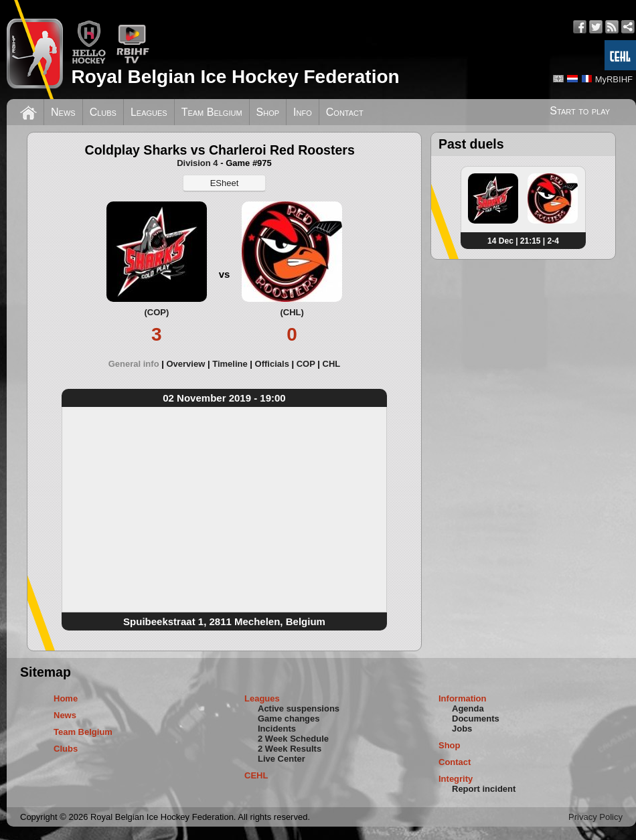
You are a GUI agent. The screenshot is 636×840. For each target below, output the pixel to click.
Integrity (456, 779)
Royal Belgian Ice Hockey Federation (235, 77)
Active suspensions (299, 708)
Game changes (289, 719)
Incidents (277, 729)
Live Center (282, 759)
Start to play (580, 111)
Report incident (484, 789)
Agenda (468, 708)
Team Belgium (212, 112)
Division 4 (197, 163)
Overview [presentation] (185, 364)
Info (303, 112)
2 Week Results (290, 749)
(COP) (156, 312)
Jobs (462, 729)
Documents (476, 719)
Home (66, 698)
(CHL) (292, 312)
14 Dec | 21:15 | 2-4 (523, 241)
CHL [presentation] (332, 364)
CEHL (256, 775)
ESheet (225, 183)
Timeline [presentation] (230, 364)
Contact (345, 112)
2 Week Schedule (293, 739)
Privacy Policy (595, 817)
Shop (268, 112)
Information (463, 698)
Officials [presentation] (272, 364)
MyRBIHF (614, 79)
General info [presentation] (134, 364)
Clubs (103, 112)
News (63, 112)
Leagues (149, 112)
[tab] (138, 364)
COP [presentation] (306, 364)
